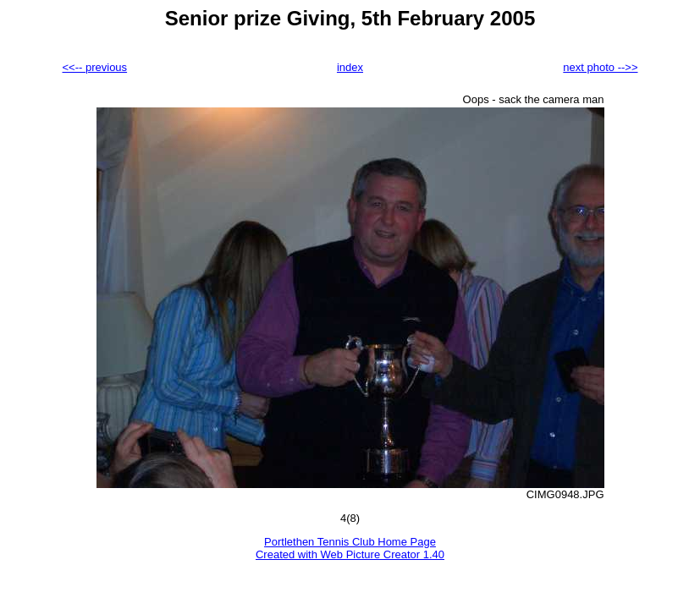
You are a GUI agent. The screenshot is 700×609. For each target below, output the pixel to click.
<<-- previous (95, 67)
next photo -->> (600, 67)
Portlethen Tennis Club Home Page (350, 542)
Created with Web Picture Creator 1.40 (350, 554)
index (350, 67)
